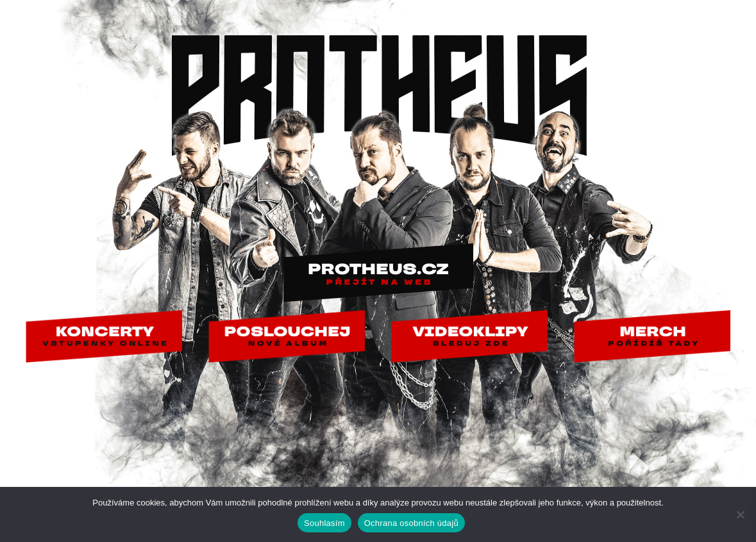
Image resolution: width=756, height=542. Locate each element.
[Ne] (740, 514)
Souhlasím (324, 523)
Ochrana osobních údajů (411, 523)
